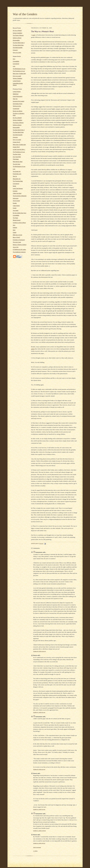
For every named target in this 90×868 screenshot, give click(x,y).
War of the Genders (25, 14)
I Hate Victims (16, 206)
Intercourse (16, 198)
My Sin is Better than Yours (20, 213)
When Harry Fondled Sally (19, 74)
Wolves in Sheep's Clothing (20, 245)
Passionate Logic (17, 174)
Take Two (15, 99)
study (34, 35)
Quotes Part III (16, 142)
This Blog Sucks (17, 154)
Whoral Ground (17, 220)
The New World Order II (19, 43)
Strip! (14, 230)
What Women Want (18, 162)
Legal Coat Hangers (18, 189)
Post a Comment (37, 847)
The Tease (15, 218)
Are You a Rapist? (17, 31)
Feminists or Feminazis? (19, 240)
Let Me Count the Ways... (19, 150)
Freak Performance (18, 96)
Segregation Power (18, 104)
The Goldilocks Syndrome (19, 252)
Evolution (15, 191)
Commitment (16, 64)
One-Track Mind (17, 157)
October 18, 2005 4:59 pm (39, 843)
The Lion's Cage (17, 242)
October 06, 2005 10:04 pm (40, 651)
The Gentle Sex (17, 171)
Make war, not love (18, 235)
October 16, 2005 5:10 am (39, 809)
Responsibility (16, 40)
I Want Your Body (17, 193)
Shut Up (15, 176)
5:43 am (41, 543)
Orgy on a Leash (17, 53)
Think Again (16, 159)
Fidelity (15, 233)
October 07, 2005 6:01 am (39, 712)
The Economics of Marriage (20, 196)
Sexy (14, 59)
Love (14, 66)
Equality (15, 203)
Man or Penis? (16, 237)
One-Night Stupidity (18, 48)
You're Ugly (16, 247)
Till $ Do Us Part (17, 106)
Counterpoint (16, 109)
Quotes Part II (16, 147)
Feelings (15, 228)
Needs (14, 186)
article (33, 349)
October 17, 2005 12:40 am (40, 831)
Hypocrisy (15, 50)
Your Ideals (16, 211)
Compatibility (16, 61)
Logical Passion (17, 81)
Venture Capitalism (18, 33)
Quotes (15, 208)
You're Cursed (16, 201)
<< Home (35, 851)
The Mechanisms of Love (19, 69)
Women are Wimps (18, 111)
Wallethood (16, 94)
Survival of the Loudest (19, 101)
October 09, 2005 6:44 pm (39, 769)
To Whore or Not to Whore (19, 223)
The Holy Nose (17, 164)
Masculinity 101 (17, 179)
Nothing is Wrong (17, 38)
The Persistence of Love (19, 71)
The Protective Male (18, 181)
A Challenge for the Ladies (19, 250)
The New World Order (18, 45)
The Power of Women (18, 35)
